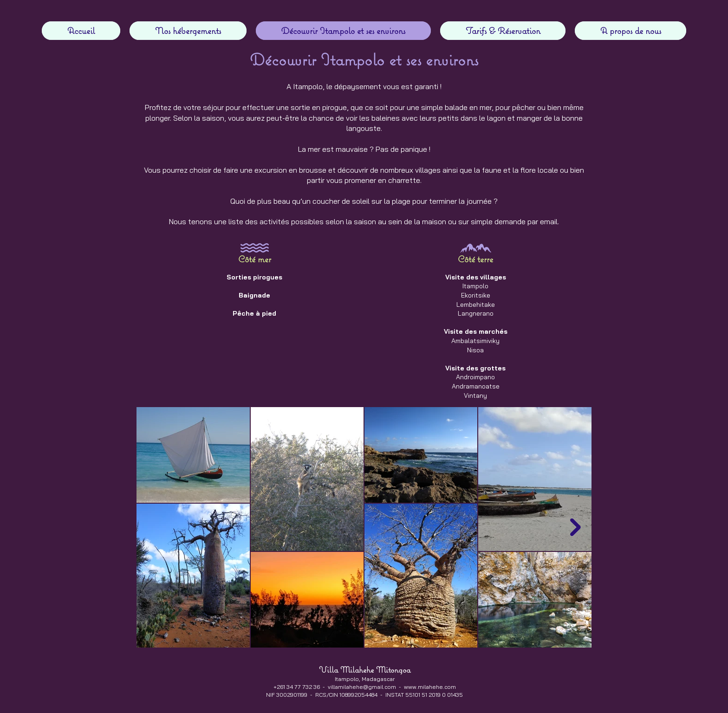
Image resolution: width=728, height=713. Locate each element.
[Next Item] (575, 528)
